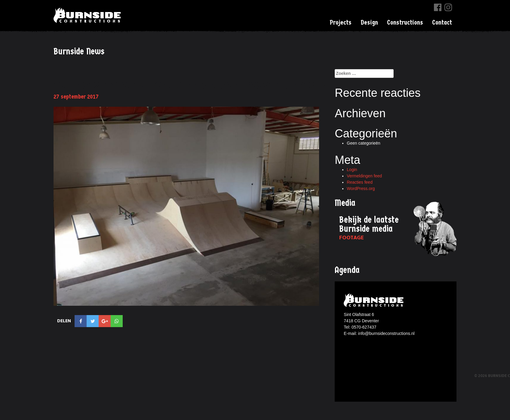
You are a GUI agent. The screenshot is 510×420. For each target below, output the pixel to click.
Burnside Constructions (88, 15)
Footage (352, 238)
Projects (341, 23)
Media (345, 203)
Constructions (405, 23)
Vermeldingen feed (364, 176)
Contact (442, 23)
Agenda (347, 270)
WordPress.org (361, 189)
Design (369, 23)
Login (352, 170)
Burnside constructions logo (375, 300)
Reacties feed (360, 182)
